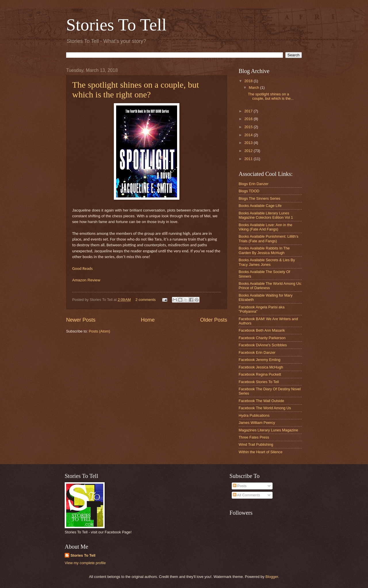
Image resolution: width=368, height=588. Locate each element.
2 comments (145, 300)
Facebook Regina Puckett (260, 374)
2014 (249, 135)
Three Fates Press (254, 437)
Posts (240, 486)
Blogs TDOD (249, 191)
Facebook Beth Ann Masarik (262, 330)
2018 (249, 81)
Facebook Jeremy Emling (259, 360)
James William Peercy (257, 423)
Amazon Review (86, 280)
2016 (249, 119)
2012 (249, 151)
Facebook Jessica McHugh (261, 367)
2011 (249, 159)
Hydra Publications (254, 415)
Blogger (272, 577)
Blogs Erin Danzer (254, 184)
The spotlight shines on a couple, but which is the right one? (136, 90)
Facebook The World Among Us (265, 408)
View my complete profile (85, 563)
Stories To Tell (116, 25)
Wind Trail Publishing (256, 444)
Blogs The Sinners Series (259, 198)
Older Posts (214, 320)
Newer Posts (81, 320)
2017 (249, 111)
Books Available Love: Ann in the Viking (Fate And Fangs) (266, 227)
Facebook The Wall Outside (261, 401)
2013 (249, 143)
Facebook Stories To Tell (259, 382)
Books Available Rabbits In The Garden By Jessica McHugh (264, 250)
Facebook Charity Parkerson (262, 338)
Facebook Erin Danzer (257, 352)
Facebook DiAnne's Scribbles (263, 345)
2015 (249, 127)
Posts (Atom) (99, 331)
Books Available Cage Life (260, 206)
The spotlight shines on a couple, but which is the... (271, 96)
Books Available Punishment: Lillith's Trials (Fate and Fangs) (269, 239)
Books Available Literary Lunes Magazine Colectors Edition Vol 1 (266, 215)
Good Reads (82, 268)
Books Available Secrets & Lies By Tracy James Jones (267, 262)
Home (148, 320)
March (254, 88)
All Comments (247, 495)
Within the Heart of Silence (260, 452)
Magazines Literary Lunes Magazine (268, 430)
